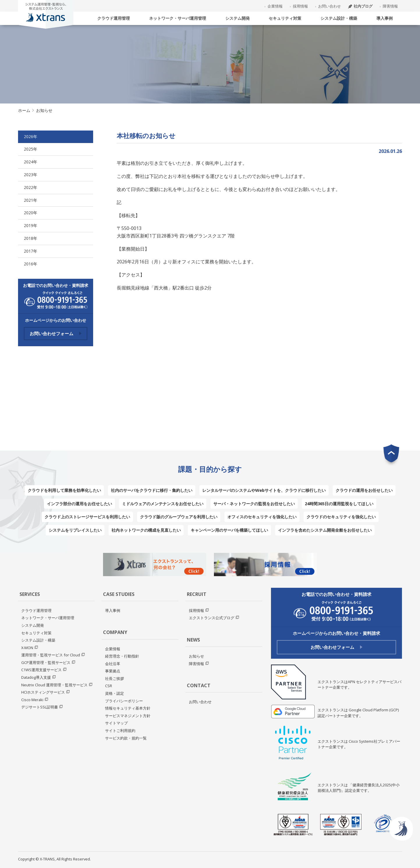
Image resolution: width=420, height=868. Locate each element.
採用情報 (300, 6)
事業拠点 (113, 671)
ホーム (24, 110)
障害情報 (390, 6)
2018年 (31, 238)
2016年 (31, 264)
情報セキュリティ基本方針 (128, 708)
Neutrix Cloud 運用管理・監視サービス (54, 685)
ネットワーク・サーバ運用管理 (178, 18)
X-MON (27, 648)
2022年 (31, 187)
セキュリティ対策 (285, 18)
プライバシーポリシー (124, 701)
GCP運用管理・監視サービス (46, 662)
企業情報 (275, 6)
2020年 (31, 213)
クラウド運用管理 (114, 18)
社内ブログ (360, 6)
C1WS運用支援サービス (41, 670)
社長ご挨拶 (115, 678)
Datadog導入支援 (36, 677)
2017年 (31, 251)
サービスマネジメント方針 (128, 716)
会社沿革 (113, 664)
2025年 (31, 149)
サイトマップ (116, 723)
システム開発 (238, 18)
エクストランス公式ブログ (212, 618)
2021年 (31, 200)
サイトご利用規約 (120, 731)
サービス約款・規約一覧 (126, 738)
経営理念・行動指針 (122, 656)
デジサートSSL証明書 (40, 707)
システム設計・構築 (339, 18)
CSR (109, 686)
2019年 (31, 225)
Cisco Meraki (32, 700)
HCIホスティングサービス (43, 692)
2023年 (31, 175)
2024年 (31, 162)
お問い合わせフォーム (56, 333)
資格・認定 (115, 693)
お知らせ (196, 656)
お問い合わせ (329, 6)
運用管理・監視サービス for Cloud (51, 655)
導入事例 (384, 18)
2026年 (31, 136)
